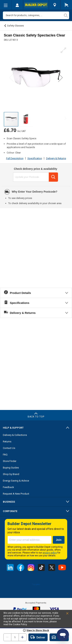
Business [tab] (9, 502)
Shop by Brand (11, 474)
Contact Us (9, 448)
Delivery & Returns (56, 158)
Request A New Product (16, 494)
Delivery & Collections (15, 435)
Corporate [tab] (10, 511)
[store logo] (36, 5)
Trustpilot (36, 584)
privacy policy (50, 553)
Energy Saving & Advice (16, 481)
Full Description (15, 158)
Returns (7, 442)
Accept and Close (63, 614)
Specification (35, 158)
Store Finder (10, 461)
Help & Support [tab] (13, 428)
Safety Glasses (15, 26)
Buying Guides (11, 468)
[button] (60, 78)
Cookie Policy (20, 624)
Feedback (8, 487)
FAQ (5, 455)
